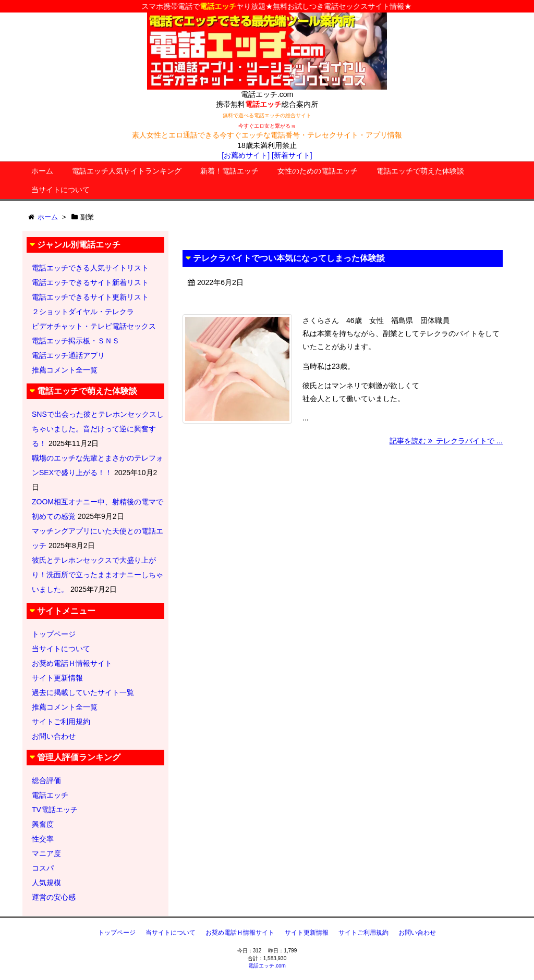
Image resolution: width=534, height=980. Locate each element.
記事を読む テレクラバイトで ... (446, 441)
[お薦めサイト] (246, 155)
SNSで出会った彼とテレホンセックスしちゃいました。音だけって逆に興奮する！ (98, 429)
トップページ (54, 634)
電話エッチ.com (267, 966)
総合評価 (46, 780)
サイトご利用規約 (61, 722)
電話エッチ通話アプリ (68, 355)
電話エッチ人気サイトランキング (127, 171)
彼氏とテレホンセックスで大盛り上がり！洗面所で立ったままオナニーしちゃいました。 (98, 575)
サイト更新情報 (57, 678)
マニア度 (46, 853)
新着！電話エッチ (229, 171)
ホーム (42, 171)
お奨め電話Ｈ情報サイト (72, 663)
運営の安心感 (54, 897)
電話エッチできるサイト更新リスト (90, 297)
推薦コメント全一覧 (65, 370)
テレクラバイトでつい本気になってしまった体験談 (289, 258)
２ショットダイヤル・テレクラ (83, 312)
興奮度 (43, 824)
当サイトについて (60, 190)
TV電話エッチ (55, 810)
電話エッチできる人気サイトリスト (90, 268)
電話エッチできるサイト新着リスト (90, 282)
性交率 (43, 839)
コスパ (43, 868)
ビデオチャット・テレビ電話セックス (94, 326)
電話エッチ (50, 795)
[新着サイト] (292, 155)
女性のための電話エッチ (318, 171)
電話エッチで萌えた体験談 (420, 171)
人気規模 (46, 883)
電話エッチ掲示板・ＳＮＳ (76, 341)
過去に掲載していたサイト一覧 (83, 692)
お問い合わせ (54, 736)
